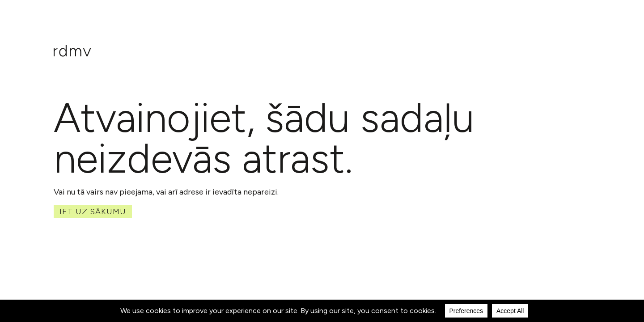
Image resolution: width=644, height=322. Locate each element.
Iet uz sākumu (93, 212)
